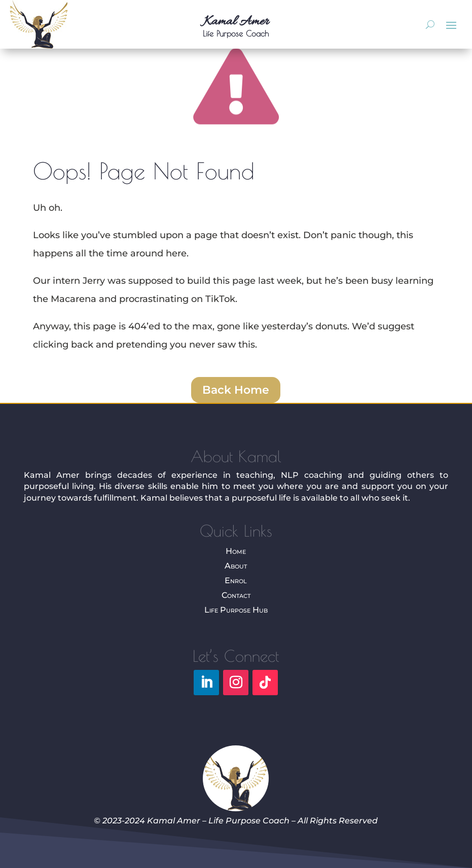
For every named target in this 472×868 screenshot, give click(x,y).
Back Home (236, 390)
